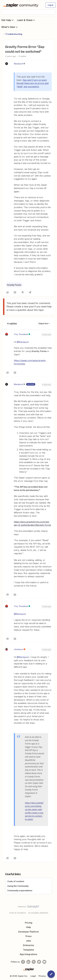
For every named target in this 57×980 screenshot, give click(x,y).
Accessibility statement (38, 913)
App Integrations (28, 954)
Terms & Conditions (18, 913)
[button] (51, 5)
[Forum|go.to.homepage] (21, 5)
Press (29, 936)
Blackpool (18, 64)
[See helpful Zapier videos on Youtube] (44, 962)
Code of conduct (16, 881)
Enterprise (28, 945)
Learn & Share (26, 20)
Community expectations (20, 890)
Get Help (8, 20)
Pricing (29, 923)
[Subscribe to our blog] (34, 962)
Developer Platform (28, 932)
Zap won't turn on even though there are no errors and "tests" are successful (32, 83)
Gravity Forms (14, 285)
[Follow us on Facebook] (23, 962)
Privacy (42, 976)
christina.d (19, 649)
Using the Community (18, 886)
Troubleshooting (14, 34)
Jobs (28, 941)
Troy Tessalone (21, 334)
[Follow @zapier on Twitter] (39, 962)
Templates (29, 950)
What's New (10, 27)
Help (28, 927)
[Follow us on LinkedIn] (28, 962)
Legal (33, 976)
